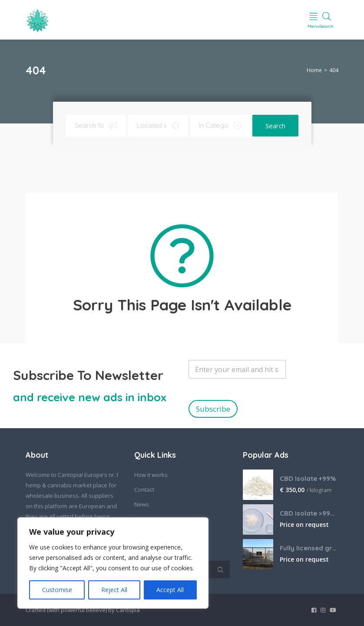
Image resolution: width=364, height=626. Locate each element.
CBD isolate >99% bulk (309, 513)
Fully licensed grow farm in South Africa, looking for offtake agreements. (309, 548)
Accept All (170, 590)
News (142, 504)
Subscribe (213, 409)
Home (314, 70)
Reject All (114, 590)
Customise (57, 590)
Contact (144, 489)
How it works (151, 475)
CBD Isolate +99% (308, 478)
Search (275, 126)
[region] (113, 563)
